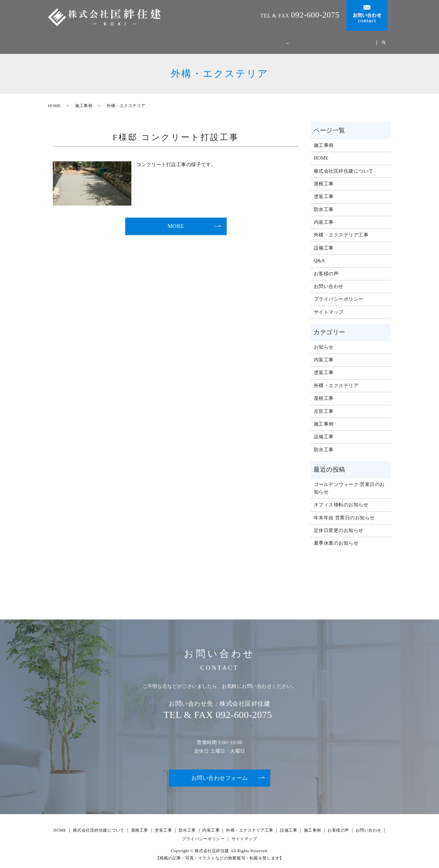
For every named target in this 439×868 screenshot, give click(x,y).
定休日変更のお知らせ (339, 524)
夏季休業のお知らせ (336, 537)
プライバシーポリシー (339, 293)
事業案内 (257, 39)
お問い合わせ (329, 280)
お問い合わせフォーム (220, 771)
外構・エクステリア (336, 379)
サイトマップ (329, 306)
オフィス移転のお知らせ (341, 498)
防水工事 (324, 203)
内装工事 (324, 216)
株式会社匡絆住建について (203, 39)
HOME (151, 39)
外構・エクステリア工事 (341, 228)
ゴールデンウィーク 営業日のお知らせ (349, 482)
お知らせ (324, 341)
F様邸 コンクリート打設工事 (176, 131)
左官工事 (324, 405)
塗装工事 (324, 190)
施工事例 (320, 39)
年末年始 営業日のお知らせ (344, 511)
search (384, 40)
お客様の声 (357, 39)
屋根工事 (324, 177)
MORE (176, 219)
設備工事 (324, 241)
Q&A (290, 39)
